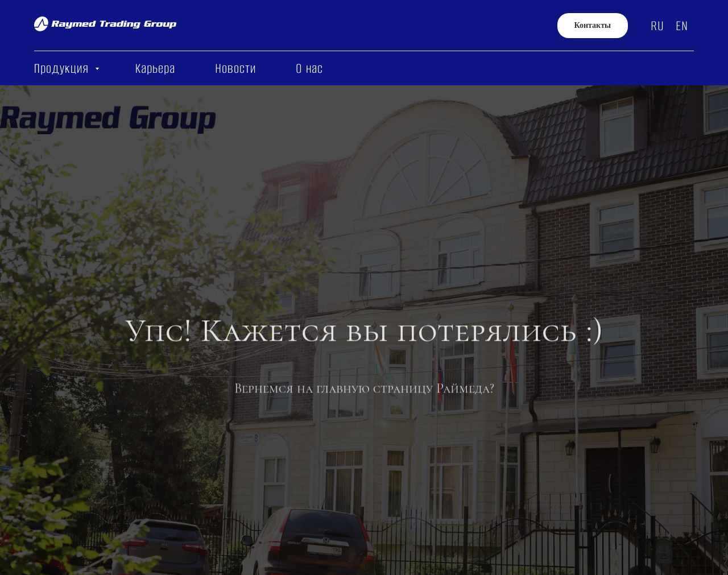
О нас (309, 69)
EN (682, 26)
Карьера (155, 69)
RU (657, 26)
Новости (235, 69)
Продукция (63, 69)
